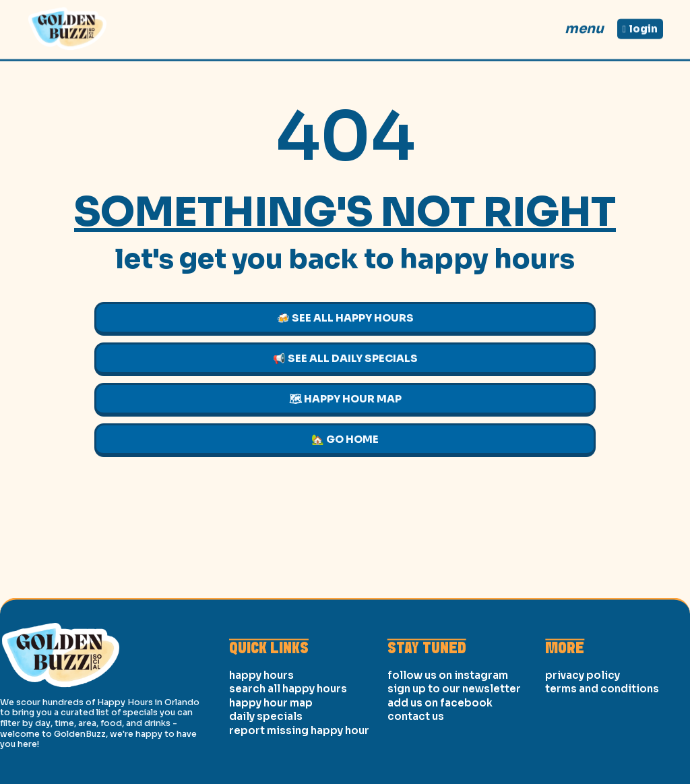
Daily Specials (266, 771)
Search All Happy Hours (288, 743)
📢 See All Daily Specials (345, 358)
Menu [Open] (584, 25)
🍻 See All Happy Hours (345, 318)
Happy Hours (261, 730)
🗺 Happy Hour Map (345, 399)
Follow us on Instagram (448, 730)
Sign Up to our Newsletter (454, 743)
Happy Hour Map (271, 757)
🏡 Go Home (345, 439)
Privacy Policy (583, 730)
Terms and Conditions (602, 743)
